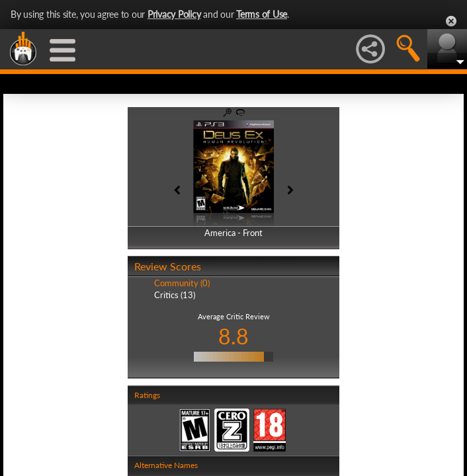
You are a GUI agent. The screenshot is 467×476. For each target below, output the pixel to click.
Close (451, 21)
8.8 (233, 336)
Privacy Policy (174, 14)
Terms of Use (262, 14)
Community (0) (182, 283)
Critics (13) (175, 295)
